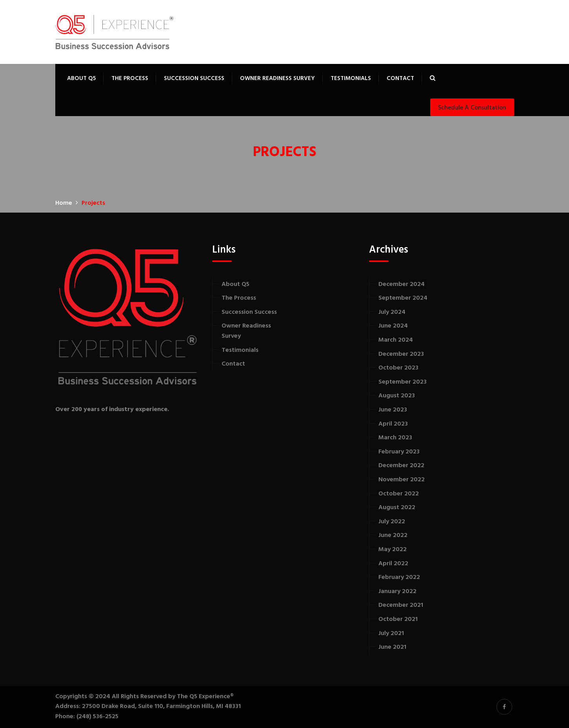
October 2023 (398, 368)
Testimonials (351, 78)
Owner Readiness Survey (277, 78)
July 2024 (392, 312)
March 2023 (395, 438)
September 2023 (403, 382)
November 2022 (402, 480)
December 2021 (401, 605)
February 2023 (399, 452)
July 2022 (392, 522)
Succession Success (194, 78)
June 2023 (393, 410)
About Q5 (81, 78)
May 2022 (393, 550)
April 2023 (393, 424)
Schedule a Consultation (472, 108)
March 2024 (396, 340)
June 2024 (393, 326)
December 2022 (401, 466)
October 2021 (398, 619)
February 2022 (399, 577)
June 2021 (392, 647)
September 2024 (403, 298)
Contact (400, 78)
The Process (130, 78)
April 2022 (393, 564)
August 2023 (397, 396)
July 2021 (391, 633)
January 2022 (397, 591)
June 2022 (393, 535)
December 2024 (402, 284)
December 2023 (401, 354)
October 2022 (399, 494)
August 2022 (397, 508)
